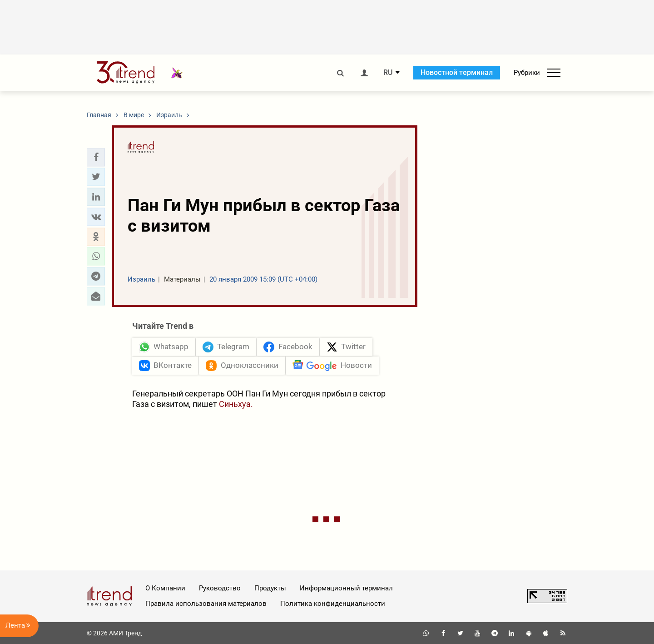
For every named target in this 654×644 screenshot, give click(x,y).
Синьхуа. (236, 404)
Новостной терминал (457, 72)
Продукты (270, 588)
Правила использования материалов (206, 604)
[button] (96, 157)
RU (388, 73)
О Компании (165, 588)
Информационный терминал (346, 588)
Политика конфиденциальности (333, 604)
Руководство (220, 588)
